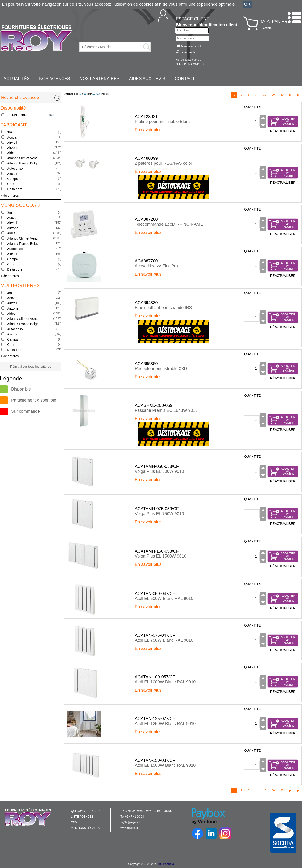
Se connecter (188, 52)
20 (273, 95)
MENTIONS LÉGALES (85, 828)
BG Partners (166, 864)
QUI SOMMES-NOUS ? (86, 811)
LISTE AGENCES (82, 817)
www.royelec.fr (130, 828)
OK (247, 4)
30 (282, 95)
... (256, 95)
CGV (74, 822)
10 (265, 95)
